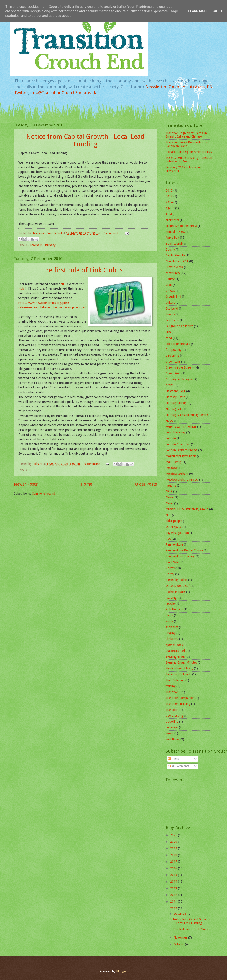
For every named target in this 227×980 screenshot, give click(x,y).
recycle (170, 603)
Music (169, 503)
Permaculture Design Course (184, 550)
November (181, 937)
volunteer (172, 727)
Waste (170, 733)
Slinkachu (172, 639)
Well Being (173, 739)
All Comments (179, 766)
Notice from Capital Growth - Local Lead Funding (85, 140)
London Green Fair (178, 444)
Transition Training (178, 704)
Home (86, 484)
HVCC (169, 421)
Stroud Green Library (179, 668)
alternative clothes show (181, 226)
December (181, 914)
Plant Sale (172, 562)
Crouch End (173, 297)
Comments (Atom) (43, 493)
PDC (169, 539)
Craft (169, 285)
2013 (169, 196)
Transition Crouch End (48, 233)
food (169, 338)
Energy (170, 314)
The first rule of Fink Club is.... (85, 270)
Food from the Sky (178, 344)
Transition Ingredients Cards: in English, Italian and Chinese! (186, 135)
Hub (21, 288)
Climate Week (174, 267)
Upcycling (172, 721)
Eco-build (172, 308)
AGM (169, 214)
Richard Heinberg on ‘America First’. (189, 152)
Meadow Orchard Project (182, 480)
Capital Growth (175, 255)
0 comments (112, 233)
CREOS (170, 291)
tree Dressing (174, 716)
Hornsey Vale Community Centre (187, 415)
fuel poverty (174, 350)
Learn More (198, 11)
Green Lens (173, 362)
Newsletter (156, 87)
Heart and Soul (176, 391)
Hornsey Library (176, 403)
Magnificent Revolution (181, 456)
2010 (174, 908)
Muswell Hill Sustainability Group (187, 509)
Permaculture (174, 544)
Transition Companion (180, 698)
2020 (174, 842)
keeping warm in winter (181, 426)
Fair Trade (172, 320)
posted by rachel (176, 580)
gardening (172, 356)
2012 (169, 190)
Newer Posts (26, 484)
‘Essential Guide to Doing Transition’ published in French (189, 160)
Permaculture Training (180, 556)
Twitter (21, 93)
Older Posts (146, 484)
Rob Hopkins (174, 609)
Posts (173, 759)
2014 (169, 202)
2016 (174, 868)
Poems (170, 568)
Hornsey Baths (175, 397)
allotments (172, 220)
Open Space (174, 527)
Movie (170, 497)
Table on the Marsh (178, 674)
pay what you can (177, 533)
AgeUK (170, 208)
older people (174, 521)
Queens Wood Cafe (178, 586)
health (170, 385)
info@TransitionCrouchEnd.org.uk (63, 93)
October (179, 944)
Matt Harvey (174, 462)
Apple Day (172, 238)
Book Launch (174, 244)
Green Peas (173, 373)
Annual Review (175, 232)
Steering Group (176, 657)
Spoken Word (175, 645)
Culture (170, 303)
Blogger (121, 971)
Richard (38, 464)
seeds (169, 621)
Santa (169, 615)
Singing (171, 633)
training (171, 686)
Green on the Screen (179, 367)
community (173, 273)
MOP (169, 491)
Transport (172, 710)
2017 (174, 862)
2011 (174, 901)
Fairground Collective (179, 326)
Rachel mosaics (176, 592)
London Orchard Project (181, 450)
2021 (174, 835)
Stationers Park (176, 651)
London (171, 438)
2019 (174, 848)
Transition (172, 692)
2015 (174, 875)
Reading (171, 598)
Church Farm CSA (177, 261)
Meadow (171, 468)
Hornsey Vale (174, 409)
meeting (171, 485)
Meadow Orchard (177, 474)
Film (168, 332)
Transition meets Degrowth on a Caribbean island (187, 144)
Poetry (170, 574)
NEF (63, 284)
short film (172, 627)
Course (170, 279)
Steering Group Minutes (181, 662)
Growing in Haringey (42, 245)
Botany (170, 249)
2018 (174, 855)
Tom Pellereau (175, 680)
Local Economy (176, 432)
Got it (217, 11)
